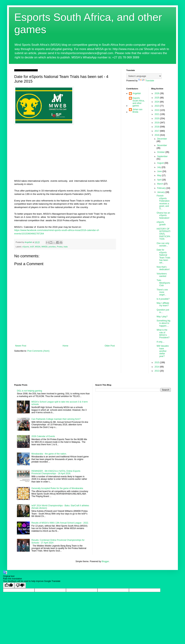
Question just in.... (163, 311)
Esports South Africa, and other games (139, 102)
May (159, 175)
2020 (157, 119)
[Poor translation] (20, 585)
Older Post (110, 346)
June (160, 171)
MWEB (44, 247)
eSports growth (161, 223)
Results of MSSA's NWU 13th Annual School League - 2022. (60, 523)
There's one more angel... (162, 292)
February (162, 188)
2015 (157, 362)
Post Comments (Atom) (38, 351)
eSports (26, 247)
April (159, 180)
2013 (157, 371)
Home (65, 346)
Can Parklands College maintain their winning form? (56, 419)
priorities (52, 247)
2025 (157, 98)
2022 (157, 110)
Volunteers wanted (162, 275)
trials (66, 247)
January (161, 192)
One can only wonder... (163, 245)
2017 (157, 131)
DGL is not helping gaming (29, 391)
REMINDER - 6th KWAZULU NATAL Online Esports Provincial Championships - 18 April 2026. (56, 472)
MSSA (38, 247)
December (162, 139)
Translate (146, 81)
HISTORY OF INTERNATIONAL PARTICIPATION (163, 234)
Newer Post (21, 346)
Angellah (137, 93)
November (162, 145)
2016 (157, 135)
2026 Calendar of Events (43, 436)
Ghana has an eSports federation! (163, 215)
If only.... (160, 342)
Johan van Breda (137, 111)
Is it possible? (163, 299)
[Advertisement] (65, 153)
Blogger (105, 561)
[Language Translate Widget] (144, 76)
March (160, 184)
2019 (157, 123)
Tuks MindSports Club (163, 283)
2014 (157, 367)
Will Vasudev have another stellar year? (163, 351)
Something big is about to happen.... (163, 323)
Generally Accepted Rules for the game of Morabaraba (57, 488)
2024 (157, 102)
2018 (157, 127)
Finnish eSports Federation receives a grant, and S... (163, 202)
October (161, 152)
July (159, 167)
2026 (157, 93)
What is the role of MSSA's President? (163, 334)
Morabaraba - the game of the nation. (49, 454)
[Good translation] (9, 585)
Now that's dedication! (163, 268)
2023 (157, 106)
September (162, 156)
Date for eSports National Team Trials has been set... (163, 256)
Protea (60, 247)
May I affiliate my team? (163, 304)
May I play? (162, 317)
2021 (157, 114)
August (161, 163)
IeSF (32, 247)
